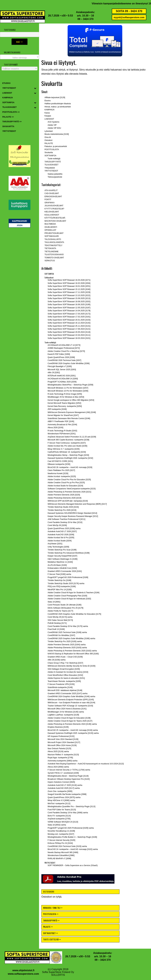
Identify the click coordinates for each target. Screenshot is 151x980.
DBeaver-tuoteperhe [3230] (59, 464)
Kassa (47, 113)
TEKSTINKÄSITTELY (53, 245)
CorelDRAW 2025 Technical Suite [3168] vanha (67, 632)
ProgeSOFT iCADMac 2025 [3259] (62, 382)
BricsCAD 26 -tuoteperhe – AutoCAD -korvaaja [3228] (70, 467)
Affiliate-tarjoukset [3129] (55, 97)
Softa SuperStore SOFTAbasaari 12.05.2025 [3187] (69, 308)
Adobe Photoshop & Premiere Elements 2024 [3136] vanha (72, 724)
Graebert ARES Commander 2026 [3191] (65, 571)
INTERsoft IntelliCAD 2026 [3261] (62, 376)
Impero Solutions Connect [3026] (61, 782)
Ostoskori (48, 140)
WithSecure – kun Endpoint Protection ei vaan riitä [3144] (71, 703)
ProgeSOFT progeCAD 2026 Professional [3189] (68, 577)
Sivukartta (49, 152)
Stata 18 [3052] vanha (57, 825)
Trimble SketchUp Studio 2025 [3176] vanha (66, 583)
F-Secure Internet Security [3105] (61, 840)
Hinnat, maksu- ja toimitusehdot (58, 107)
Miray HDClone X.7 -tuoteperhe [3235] (64, 449)
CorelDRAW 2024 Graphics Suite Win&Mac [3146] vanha (71, 696)
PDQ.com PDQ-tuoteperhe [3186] (62, 586)
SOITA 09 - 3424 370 (129, 11)
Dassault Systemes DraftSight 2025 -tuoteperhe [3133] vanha (73, 733)
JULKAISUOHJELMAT (54, 206)
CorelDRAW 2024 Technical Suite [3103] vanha (67, 846)
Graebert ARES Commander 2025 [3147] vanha (68, 694)
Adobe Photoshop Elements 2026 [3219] (64, 498)
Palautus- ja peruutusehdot (56, 146)
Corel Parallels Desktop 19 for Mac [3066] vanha (68, 813)
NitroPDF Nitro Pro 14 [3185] (60, 590)
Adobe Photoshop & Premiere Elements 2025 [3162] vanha (72, 651)
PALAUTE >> (48, 927)
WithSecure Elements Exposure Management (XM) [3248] (72, 412)
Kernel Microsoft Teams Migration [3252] (64, 403)
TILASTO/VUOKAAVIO (54, 255)
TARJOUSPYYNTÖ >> (51, 920)
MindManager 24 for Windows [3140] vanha (66, 712)
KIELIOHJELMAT (52, 212)
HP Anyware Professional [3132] (61, 736)
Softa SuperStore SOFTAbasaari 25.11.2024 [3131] (69, 326)
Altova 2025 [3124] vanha (58, 751)
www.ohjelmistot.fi (23, 970)
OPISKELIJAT (50, 230)
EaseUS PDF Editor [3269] (59, 354)
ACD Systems (53, 122)
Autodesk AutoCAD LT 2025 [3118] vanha (65, 785)
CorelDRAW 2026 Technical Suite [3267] (64, 360)
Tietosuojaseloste (55, 177)
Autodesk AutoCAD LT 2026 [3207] (62, 531)
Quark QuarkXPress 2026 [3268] (61, 357)
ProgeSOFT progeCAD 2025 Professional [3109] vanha (71, 828)
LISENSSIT (49, 119)
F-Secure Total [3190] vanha (59, 574)
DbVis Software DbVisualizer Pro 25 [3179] (65, 608)
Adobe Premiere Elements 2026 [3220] (64, 495)
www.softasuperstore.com (23, 974)
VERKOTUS (50, 261)
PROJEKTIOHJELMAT (54, 233)
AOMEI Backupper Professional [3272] (64, 348)
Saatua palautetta (55, 174)
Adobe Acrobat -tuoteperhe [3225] (62, 476)
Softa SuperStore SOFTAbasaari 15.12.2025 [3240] (69, 289)
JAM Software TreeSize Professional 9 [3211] (66, 519)
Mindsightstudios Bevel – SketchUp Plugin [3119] (68, 776)
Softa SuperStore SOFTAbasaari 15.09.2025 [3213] (69, 298)
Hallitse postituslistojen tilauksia (58, 104)
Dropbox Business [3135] (58, 727)
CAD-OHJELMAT (52, 193)
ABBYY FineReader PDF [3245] (61, 421)
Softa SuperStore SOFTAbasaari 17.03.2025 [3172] (69, 314)
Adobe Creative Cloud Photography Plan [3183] (67, 596)
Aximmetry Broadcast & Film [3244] (62, 425)
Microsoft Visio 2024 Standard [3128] (63, 739)
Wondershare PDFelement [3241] (62, 434)
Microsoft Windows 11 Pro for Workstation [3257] (68, 388)
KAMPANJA (50, 110)
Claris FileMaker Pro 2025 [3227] (61, 470)
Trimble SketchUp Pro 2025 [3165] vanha (65, 641)
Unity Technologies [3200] (58, 547)
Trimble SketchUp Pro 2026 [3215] (62, 510)
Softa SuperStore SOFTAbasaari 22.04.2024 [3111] (69, 335)
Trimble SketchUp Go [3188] (59, 580)
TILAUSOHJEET (51, 165)
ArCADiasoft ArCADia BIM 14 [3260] (63, 379)
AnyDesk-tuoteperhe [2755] (59, 819)
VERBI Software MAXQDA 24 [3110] (63, 822)
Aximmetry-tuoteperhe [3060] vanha (63, 761)
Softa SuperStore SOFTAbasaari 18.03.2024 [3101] (69, 338)
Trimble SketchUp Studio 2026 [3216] (63, 507)
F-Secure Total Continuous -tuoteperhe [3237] (67, 443)
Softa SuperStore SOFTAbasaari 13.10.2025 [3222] (69, 295)
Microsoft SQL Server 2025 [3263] (62, 370)
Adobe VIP (52, 125)
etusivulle (91, 70)
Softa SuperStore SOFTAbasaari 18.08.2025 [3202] (69, 302)
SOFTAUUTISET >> (51, 933)
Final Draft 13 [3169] (56, 629)
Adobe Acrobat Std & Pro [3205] (61, 538)
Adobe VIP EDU (54, 128)
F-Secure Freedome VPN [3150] (61, 684)
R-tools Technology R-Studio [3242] (62, 431)
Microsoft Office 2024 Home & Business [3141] (67, 709)
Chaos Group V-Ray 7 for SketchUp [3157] (65, 663)
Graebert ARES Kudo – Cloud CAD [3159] (65, 657)
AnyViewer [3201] (55, 544)
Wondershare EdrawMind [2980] (61, 855)
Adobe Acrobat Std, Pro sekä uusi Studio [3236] (67, 446)
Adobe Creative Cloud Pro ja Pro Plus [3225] (66, 483)
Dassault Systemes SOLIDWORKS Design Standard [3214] (72, 513)
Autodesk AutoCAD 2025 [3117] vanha (64, 788)
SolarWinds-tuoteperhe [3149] (60, 687)
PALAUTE (49, 143)
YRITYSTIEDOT (51, 171)
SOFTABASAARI (52, 236)
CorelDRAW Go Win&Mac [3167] (61, 635)
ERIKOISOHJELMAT (53, 197)
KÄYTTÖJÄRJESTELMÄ (55, 218)
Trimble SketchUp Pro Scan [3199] (62, 550)
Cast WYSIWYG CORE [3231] (60, 461)
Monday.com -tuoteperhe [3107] (61, 834)
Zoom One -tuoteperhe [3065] (60, 791)
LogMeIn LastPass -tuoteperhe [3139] (63, 715)
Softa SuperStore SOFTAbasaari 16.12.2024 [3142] (69, 323)
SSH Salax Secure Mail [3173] (60, 620)
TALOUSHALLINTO (53, 239)
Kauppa (48, 116)
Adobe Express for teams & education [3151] (66, 678)
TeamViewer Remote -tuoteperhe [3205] (64, 681)
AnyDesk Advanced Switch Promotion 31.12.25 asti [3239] (72, 437)
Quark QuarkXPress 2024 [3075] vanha (64, 797)
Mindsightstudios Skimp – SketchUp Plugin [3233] (68, 455)
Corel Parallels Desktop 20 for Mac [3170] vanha (68, 626)
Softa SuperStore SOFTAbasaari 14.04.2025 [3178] (69, 311)
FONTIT (48, 200)
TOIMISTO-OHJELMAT (54, 258)
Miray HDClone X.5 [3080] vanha (61, 800)
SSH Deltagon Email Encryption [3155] (64, 669)
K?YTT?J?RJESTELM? (54, 209)
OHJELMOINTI (51, 227)
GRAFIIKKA (50, 203)
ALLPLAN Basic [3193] (57, 565)
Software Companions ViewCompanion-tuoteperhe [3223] (72, 489)
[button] (95, 41)
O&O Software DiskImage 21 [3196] (63, 559)
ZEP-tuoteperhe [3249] (57, 409)
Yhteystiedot (50, 168)
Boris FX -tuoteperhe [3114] (59, 816)
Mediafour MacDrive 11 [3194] (60, 562)
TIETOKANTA (50, 248)
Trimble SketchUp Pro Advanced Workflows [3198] (69, 553)
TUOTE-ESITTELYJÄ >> (52, 939)
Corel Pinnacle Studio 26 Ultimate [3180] (64, 605)
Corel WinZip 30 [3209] (57, 525)
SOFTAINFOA (50, 156)
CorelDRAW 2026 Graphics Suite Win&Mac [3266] (69, 363)
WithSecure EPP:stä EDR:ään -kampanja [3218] (68, 501)
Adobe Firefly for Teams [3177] (60, 611)
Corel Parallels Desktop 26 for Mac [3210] (65, 522)
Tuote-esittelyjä (54, 159)
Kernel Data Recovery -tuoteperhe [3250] (65, 406)
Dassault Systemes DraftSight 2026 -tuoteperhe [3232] (70, 458)
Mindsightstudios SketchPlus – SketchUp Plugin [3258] (70, 385)
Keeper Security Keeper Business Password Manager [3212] (73, 516)
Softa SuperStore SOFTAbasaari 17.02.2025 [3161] (69, 317)
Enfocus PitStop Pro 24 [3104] (60, 843)
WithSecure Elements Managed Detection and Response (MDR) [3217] (77, 504)
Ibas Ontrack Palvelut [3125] (59, 749)
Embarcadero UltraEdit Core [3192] (62, 568)
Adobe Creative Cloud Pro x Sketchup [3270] (66, 351)
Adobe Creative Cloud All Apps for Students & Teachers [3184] (73, 593)
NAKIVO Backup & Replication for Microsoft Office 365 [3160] (73, 654)
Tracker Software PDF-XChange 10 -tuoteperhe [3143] (70, 706)
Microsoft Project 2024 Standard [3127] (64, 742)
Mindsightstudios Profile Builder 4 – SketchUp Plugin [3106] (72, 837)
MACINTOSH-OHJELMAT (55, 221)
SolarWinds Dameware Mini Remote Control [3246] (69, 418)
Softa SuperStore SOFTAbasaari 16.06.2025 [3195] (69, 305)
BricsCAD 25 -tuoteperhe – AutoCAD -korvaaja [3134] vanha (73, 730)
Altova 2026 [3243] (55, 428)
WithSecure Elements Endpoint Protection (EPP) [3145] (71, 700)
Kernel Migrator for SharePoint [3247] (63, 415)
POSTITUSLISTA (52, 150)
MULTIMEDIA (50, 224)
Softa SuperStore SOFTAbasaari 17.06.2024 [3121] (69, 329)
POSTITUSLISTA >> (51, 914)
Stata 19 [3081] (54, 602)
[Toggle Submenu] (35, 88)
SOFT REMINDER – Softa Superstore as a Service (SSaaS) (73, 865)
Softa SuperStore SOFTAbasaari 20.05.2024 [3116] (69, 332)
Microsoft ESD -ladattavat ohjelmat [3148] (65, 690)
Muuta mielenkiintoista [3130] (57, 134)
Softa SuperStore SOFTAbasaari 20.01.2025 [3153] (69, 320)
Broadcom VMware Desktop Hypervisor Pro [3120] (69, 779)
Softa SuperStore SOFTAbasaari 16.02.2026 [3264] (69, 283)
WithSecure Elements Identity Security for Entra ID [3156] (71, 666)
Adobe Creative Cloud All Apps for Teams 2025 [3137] (70, 721)
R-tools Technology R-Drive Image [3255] (65, 394)
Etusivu (48, 101)
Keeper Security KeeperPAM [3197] (62, 556)
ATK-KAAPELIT (51, 190)
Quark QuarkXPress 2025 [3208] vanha (64, 528)
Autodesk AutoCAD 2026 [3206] (61, 535)
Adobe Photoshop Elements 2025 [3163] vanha (67, 648)
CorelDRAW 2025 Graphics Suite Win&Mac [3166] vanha (71, 638)
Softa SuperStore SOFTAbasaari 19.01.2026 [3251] (69, 286)
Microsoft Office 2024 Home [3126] (62, 745)
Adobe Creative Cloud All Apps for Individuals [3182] (69, 599)
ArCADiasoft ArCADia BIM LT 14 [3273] (64, 345)
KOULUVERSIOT (52, 215)
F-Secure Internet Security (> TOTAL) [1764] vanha (69, 770)
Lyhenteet (49, 131)
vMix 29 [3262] (54, 373)
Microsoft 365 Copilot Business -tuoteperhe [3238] (68, 440)
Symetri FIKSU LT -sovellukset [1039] (63, 773)
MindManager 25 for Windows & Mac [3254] (66, 397)
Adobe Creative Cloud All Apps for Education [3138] (69, 718)
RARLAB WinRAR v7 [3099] (59, 859)
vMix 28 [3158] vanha (57, 660)
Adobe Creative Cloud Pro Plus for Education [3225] (69, 480)
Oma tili (48, 137)
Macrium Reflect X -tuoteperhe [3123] (63, 755)
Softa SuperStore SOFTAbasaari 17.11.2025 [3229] (69, 292)
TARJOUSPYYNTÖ (53, 162)
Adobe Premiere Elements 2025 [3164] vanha (67, 645)
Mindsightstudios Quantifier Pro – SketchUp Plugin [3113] (72, 807)
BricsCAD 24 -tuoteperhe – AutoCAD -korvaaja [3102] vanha (73, 849)
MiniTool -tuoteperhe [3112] (59, 804)
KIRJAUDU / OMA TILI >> (53, 908)
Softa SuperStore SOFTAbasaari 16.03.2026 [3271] (69, 280)
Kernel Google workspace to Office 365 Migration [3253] (71, 400)
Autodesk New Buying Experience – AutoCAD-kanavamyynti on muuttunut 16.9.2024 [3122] (86, 764)
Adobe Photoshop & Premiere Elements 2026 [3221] (69, 492)
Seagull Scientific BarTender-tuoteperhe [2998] (67, 794)
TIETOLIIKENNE (52, 252)
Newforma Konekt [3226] (58, 473)
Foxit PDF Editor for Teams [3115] (62, 810)
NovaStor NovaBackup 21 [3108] (61, 831)
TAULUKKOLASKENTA (54, 242)
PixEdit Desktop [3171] (57, 623)
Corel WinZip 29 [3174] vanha (60, 617)
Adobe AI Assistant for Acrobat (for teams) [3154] (68, 672)
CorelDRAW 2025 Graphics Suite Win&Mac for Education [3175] (74, 614)
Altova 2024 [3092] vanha (58, 767)
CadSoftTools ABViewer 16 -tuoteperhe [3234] (67, 452)
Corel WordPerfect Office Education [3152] (65, 675)
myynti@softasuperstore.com (129, 17)
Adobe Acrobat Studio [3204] (60, 541)
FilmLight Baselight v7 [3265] (60, 366)
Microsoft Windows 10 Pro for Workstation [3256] (68, 391)
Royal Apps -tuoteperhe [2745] (60, 758)
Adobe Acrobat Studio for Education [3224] (65, 486)
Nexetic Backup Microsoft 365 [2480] (63, 852)
